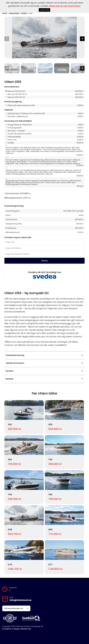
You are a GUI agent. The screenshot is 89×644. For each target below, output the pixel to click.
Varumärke (14, 13)
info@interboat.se (21, 600)
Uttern (24, 13)
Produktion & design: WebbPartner (17, 629)
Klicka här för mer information (65, 6)
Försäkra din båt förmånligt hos (44, 275)
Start (5, 13)
